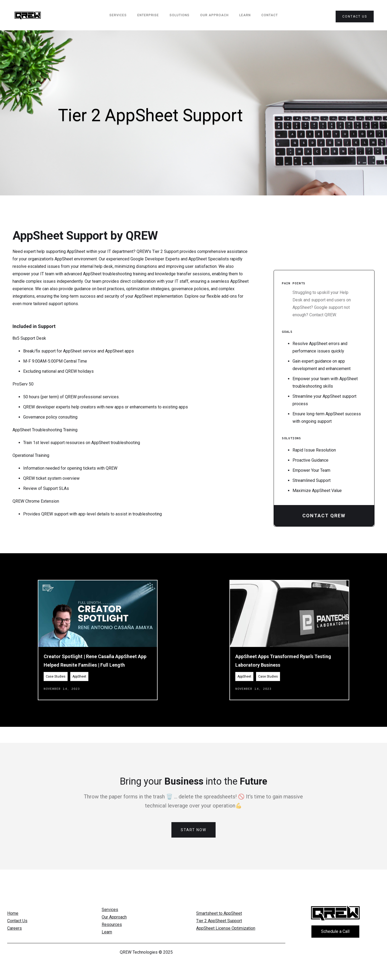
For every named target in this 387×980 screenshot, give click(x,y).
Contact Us (17, 921)
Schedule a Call (335, 931)
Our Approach (214, 15)
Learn (245, 15)
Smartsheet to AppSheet (219, 913)
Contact (270, 15)
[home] (28, 15)
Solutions (180, 15)
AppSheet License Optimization (226, 928)
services (118, 15)
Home (13, 913)
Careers (15, 928)
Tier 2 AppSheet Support (219, 921)
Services (110, 910)
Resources (112, 924)
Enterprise (148, 15)
